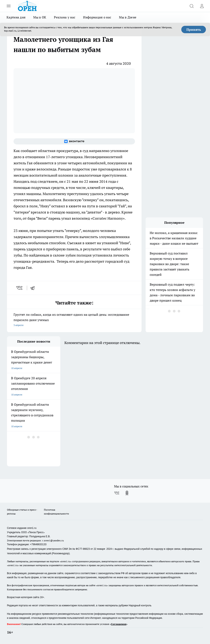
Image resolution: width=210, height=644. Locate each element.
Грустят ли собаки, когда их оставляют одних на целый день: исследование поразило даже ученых (74, 320)
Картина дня (16, 17)
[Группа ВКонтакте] (74, 141)
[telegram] (34, 288)
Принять (194, 30)
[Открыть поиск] (192, 6)
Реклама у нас (65, 17)
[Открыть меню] (9, 6)
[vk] (20, 288)
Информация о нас (97, 17)
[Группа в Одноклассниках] (127, 493)
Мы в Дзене (128, 17)
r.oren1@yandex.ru (53, 540)
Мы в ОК (40, 17)
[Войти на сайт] (202, 6)
